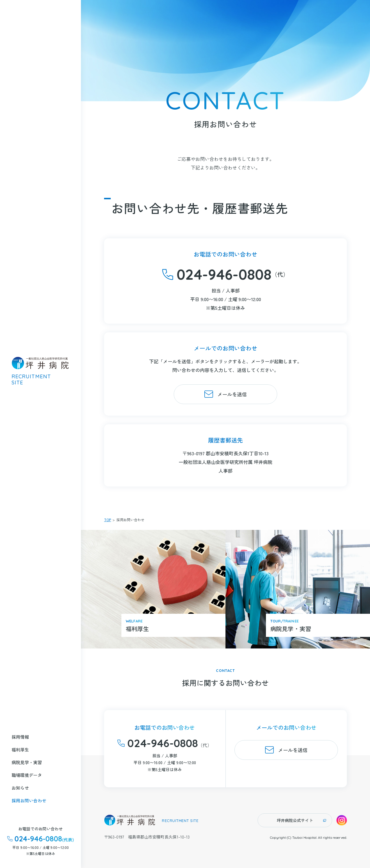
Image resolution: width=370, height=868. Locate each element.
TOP (108, 520)
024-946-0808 (224, 274)
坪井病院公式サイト (295, 820)
